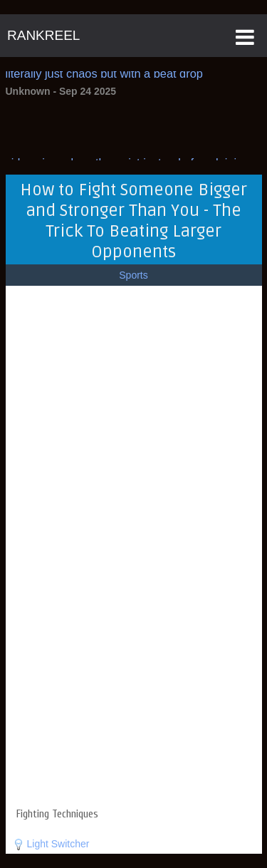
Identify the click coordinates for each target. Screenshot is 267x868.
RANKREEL (43, 35)
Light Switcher (58, 844)
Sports (133, 275)
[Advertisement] (134, 716)
